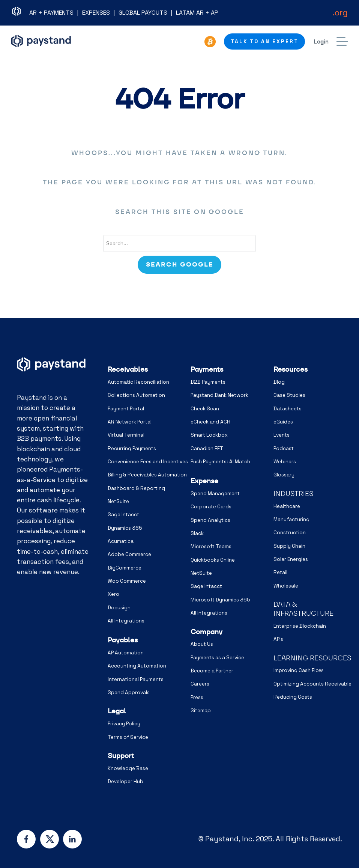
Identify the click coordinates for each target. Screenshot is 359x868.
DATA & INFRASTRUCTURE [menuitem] (303, 609)
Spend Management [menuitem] (215, 494)
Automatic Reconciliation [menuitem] (138, 382)
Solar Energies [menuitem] (291, 559)
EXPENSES (96, 13)
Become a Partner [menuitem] (212, 671)
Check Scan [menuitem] (205, 409)
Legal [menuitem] (117, 711)
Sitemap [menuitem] (201, 711)
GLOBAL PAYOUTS (143, 13)
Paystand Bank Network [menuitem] (219, 395)
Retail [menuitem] (280, 572)
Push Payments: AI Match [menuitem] (220, 462)
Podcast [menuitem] (284, 448)
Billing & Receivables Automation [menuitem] (147, 475)
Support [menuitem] (121, 756)
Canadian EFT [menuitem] (207, 448)
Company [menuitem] (207, 632)
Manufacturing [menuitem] (291, 519)
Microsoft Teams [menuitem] (211, 546)
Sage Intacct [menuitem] (123, 515)
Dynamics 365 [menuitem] (125, 528)
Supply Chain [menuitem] (289, 546)
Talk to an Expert (265, 41)
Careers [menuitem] (200, 684)
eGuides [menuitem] (283, 422)
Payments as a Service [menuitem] (217, 658)
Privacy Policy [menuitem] (124, 724)
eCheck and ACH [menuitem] (210, 422)
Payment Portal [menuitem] (126, 409)
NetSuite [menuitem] (118, 501)
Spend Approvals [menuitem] (129, 692)
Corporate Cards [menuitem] (211, 507)
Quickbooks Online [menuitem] (213, 560)
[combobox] (179, 244)
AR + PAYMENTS (51, 13)
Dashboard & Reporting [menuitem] (136, 488)
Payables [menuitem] (123, 640)
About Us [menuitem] (202, 644)
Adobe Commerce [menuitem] (129, 554)
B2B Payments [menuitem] (208, 382)
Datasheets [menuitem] (288, 409)
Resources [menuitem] (291, 369)
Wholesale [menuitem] (286, 586)
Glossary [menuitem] (284, 475)
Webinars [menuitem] (285, 462)
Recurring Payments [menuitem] (132, 448)
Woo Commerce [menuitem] (127, 581)
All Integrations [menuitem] (126, 621)
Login (321, 41)
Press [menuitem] (197, 697)
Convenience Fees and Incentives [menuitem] (148, 462)
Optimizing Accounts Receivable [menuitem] (312, 684)
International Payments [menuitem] (136, 679)
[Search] (179, 265)
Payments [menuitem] (207, 369)
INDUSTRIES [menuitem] (293, 494)
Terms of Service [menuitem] (128, 737)
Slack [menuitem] (197, 533)
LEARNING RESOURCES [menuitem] (312, 658)
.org (340, 12)
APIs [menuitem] (278, 639)
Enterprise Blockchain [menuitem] (300, 626)
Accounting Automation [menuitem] (137, 666)
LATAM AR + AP (197, 13)
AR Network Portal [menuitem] (130, 422)
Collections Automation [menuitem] (136, 395)
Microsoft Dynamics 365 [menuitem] (220, 600)
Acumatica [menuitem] (121, 541)
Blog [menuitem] (279, 382)
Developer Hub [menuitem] (125, 781)
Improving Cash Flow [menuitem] (298, 670)
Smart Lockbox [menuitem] (209, 435)
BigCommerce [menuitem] (125, 568)
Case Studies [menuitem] (289, 395)
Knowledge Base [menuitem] (128, 768)
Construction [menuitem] (290, 533)
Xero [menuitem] (113, 594)
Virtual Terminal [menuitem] (126, 435)
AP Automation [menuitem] (126, 653)
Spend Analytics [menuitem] (210, 520)
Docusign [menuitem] (119, 608)
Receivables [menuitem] (128, 369)
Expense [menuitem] (204, 481)
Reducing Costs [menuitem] (293, 697)
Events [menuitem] (282, 435)
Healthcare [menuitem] (287, 506)
